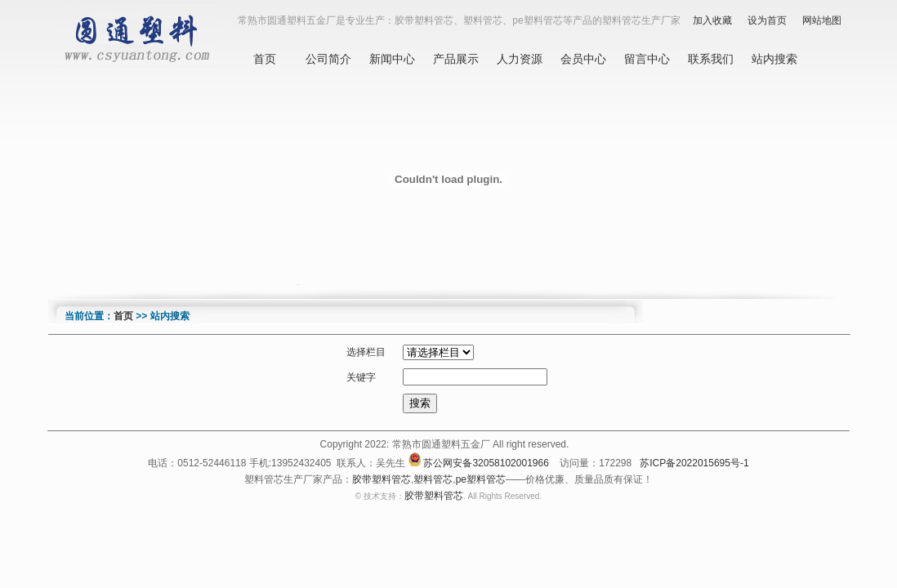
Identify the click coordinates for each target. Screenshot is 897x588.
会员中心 (583, 59)
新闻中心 (392, 59)
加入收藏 (712, 20)
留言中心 (647, 59)
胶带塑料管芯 (382, 479)
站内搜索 (774, 59)
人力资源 (520, 59)
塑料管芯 (433, 479)
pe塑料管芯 (481, 479)
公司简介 (328, 59)
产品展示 (456, 59)
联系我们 (711, 59)
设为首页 (767, 20)
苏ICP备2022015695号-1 (694, 463)
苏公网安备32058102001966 (486, 463)
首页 (265, 59)
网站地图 (822, 20)
